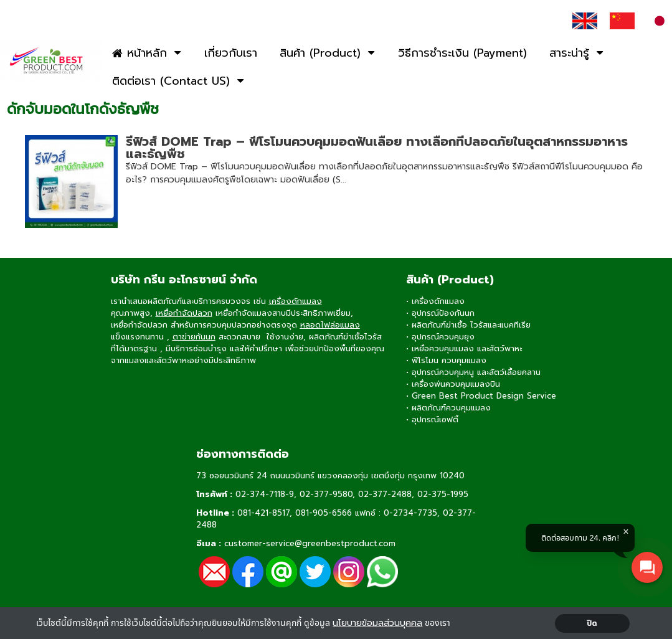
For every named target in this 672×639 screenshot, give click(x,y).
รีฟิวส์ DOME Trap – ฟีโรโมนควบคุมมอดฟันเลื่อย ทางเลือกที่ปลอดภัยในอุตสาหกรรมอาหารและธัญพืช (377, 148)
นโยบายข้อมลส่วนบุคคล (377, 623)
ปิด (592, 623)
